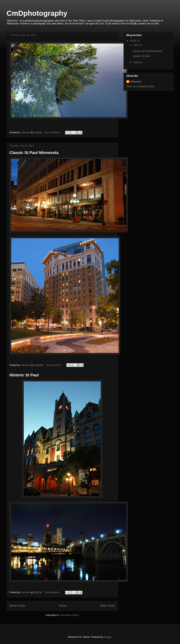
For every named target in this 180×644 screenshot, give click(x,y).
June (136, 62)
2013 (133, 41)
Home (63, 606)
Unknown (136, 82)
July (136, 45)
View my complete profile (140, 86)
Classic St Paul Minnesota (34, 153)
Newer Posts (17, 606)
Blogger (108, 637)
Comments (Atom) (69, 615)
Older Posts (107, 606)
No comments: (53, 132)
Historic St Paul (24, 375)
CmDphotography (37, 13)
